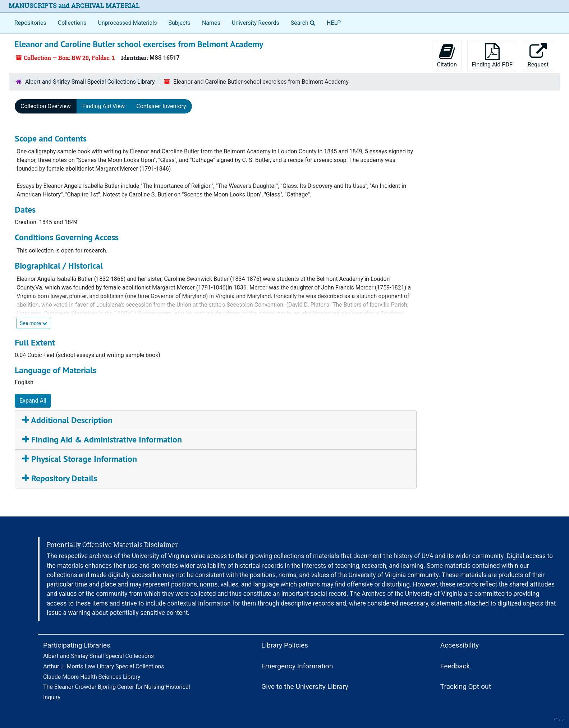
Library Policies (285, 645)
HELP (334, 23)
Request (538, 55)
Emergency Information (297, 666)
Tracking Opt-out (466, 687)
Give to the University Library (305, 687)
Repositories (30, 23)
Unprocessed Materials (127, 23)
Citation (447, 55)
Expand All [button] (33, 401)
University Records (256, 23)
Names (211, 23)
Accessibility (460, 645)
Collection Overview (46, 106)
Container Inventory (161, 106)
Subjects (179, 23)
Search (304, 22)
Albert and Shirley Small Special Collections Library (90, 82)
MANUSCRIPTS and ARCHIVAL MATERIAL (74, 6)
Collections (72, 23)
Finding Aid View (104, 106)
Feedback (455, 666)
